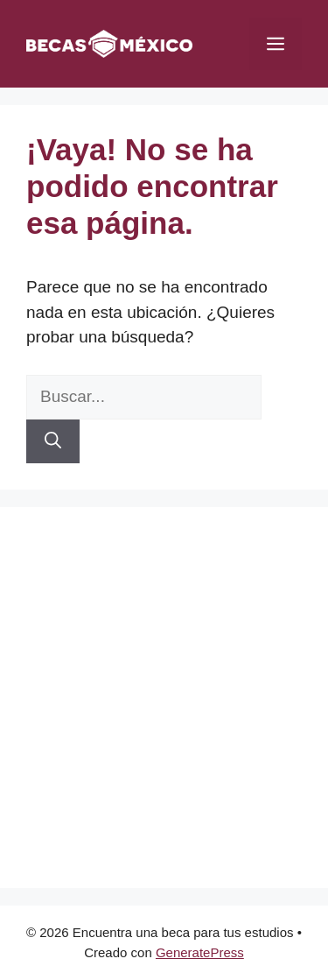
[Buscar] (53, 442)
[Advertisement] (164, 698)
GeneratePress (200, 952)
